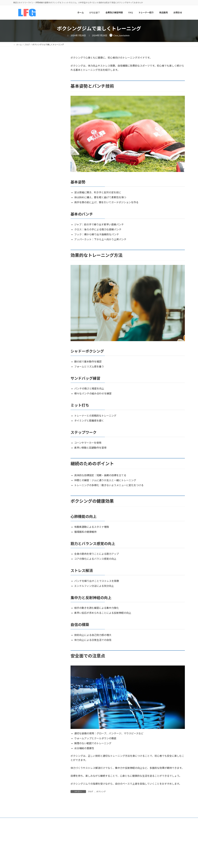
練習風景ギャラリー (25, 211)
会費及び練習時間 (24, 173)
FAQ (17, 236)
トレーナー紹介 (23, 204)
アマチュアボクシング (26, 186)
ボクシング (101, 792)
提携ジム (20, 217)
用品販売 (20, 230)
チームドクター (23, 223)
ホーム (19, 160)
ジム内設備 (21, 198)
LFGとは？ (20, 167)
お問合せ (20, 242)
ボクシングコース (24, 179)
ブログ (90, 792)
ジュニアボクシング (25, 192)
